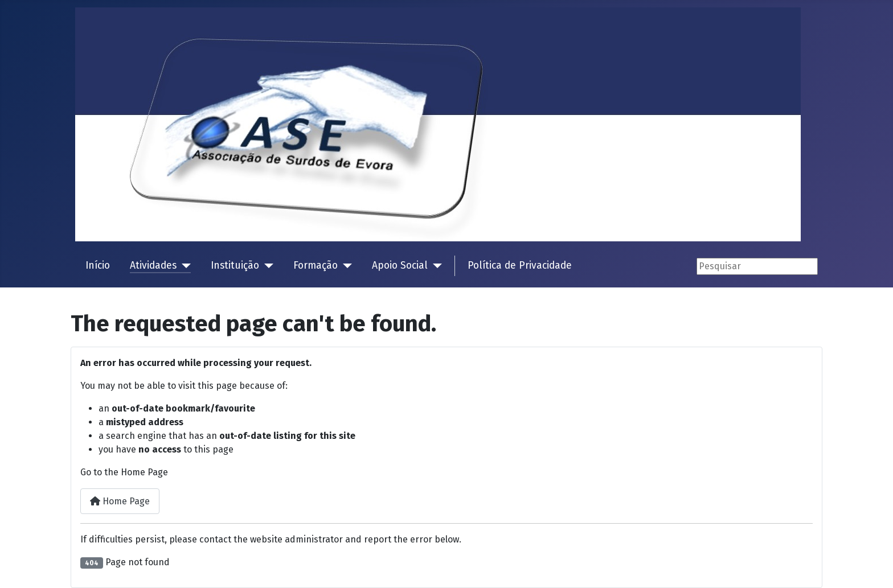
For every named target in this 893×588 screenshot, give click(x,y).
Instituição (235, 266)
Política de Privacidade (520, 266)
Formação (316, 266)
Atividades (153, 266)
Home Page (120, 501)
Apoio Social (400, 266)
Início (98, 266)
